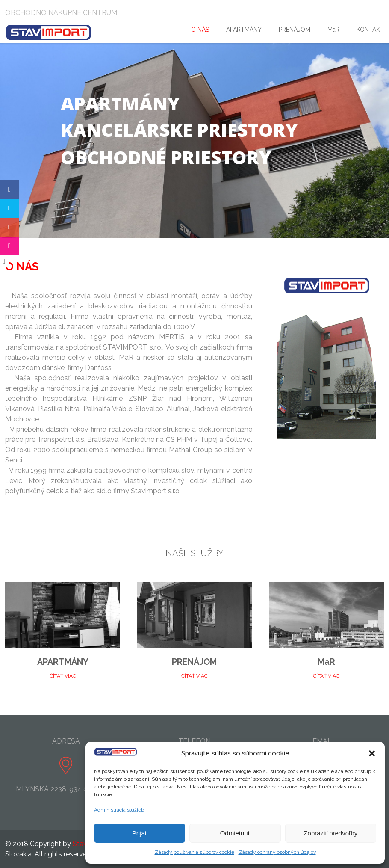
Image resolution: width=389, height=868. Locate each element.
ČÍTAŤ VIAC (63, 676)
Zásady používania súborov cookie (194, 852)
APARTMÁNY (244, 30)
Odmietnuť (235, 833)
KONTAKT (370, 30)
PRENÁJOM (295, 30)
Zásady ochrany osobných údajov (277, 852)
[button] (372, 753)
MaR (333, 30)
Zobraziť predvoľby (330, 833)
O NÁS (200, 30)
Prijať (140, 833)
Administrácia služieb (119, 810)
